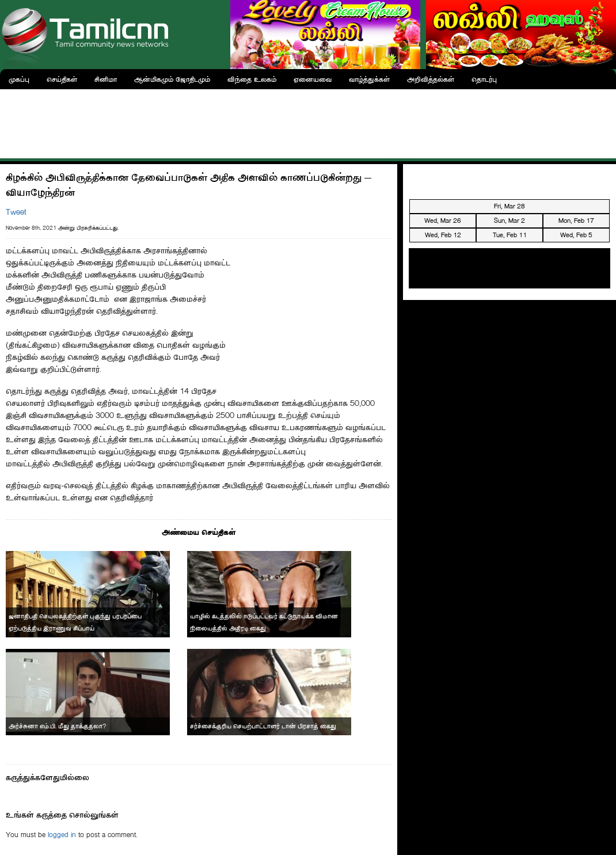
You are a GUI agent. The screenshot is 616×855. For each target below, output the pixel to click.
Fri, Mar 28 (509, 206)
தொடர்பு (484, 79)
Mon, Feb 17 (576, 221)
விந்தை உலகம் (252, 79)
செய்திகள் (62, 79)
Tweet (16, 212)
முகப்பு (19, 79)
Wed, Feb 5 (576, 235)
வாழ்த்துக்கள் (369, 79)
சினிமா (106, 79)
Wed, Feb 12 (443, 235)
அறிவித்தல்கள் (431, 79)
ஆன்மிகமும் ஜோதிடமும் (172, 79)
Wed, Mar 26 (443, 221)
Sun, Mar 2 (509, 221)
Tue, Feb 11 (510, 235)
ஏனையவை (313, 79)
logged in (62, 835)
